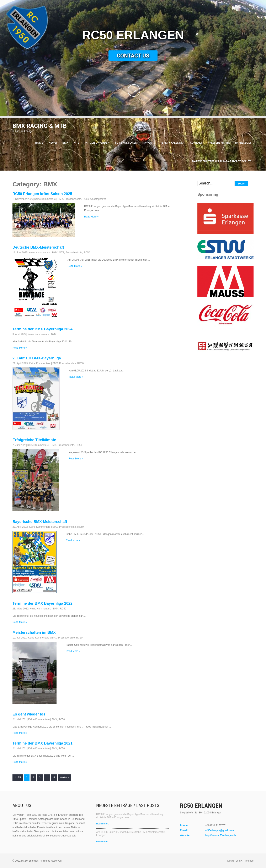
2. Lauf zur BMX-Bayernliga (37, 358)
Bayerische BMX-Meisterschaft (40, 522)
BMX (65, 143)
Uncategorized (98, 199)
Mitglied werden (97, 143)
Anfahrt (149, 143)
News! (53, 143)
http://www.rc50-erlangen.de (221, 835)
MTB (77, 143)
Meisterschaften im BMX (34, 632)
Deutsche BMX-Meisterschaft (38, 247)
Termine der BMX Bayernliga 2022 (42, 603)
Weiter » (65, 778)
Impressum (243, 143)
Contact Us (133, 56)
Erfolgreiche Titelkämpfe (34, 440)
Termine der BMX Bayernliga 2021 (42, 743)
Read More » (91, 217)
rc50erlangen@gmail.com (220, 830)
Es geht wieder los (29, 714)
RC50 (86, 199)
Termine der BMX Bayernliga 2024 (42, 329)
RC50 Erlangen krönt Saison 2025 (42, 194)
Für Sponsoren (126, 143)
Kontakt (196, 143)
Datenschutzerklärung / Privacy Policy (221, 161)
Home (39, 143)
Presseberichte (219, 143)
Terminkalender (172, 143)
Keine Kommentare (45, 199)
